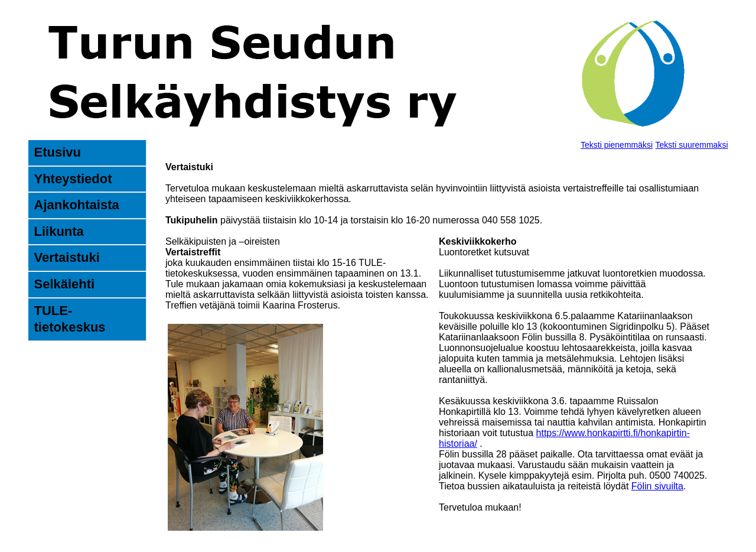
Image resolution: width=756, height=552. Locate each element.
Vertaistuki (67, 257)
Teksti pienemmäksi (617, 145)
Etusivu (58, 152)
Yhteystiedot (73, 179)
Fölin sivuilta (657, 486)
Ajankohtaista (77, 205)
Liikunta (59, 231)
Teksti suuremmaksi (692, 145)
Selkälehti (65, 284)
